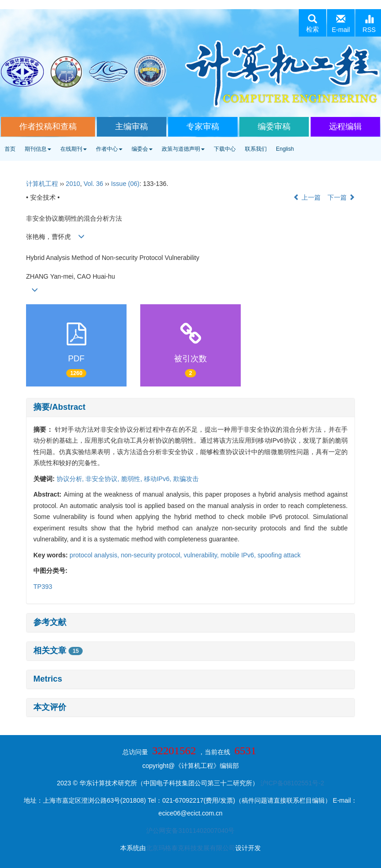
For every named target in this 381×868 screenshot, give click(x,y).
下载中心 (225, 149)
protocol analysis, (95, 555)
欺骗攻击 (186, 479)
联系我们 (256, 149)
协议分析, (71, 479)
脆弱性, (132, 479)
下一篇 (341, 197)
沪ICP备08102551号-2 (292, 783)
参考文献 (50, 622)
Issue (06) (125, 184)
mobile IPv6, (239, 555)
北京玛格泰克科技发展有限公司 (190, 848)
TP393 (43, 587)
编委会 (142, 149)
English (285, 149)
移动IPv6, (159, 479)
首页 (10, 149)
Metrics (48, 679)
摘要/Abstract (59, 407)
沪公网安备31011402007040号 (190, 831)
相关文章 (58, 651)
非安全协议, (103, 479)
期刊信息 (38, 149)
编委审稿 (274, 127)
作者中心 (109, 149)
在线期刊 (74, 149)
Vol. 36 (93, 184)
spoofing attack (279, 555)
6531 (245, 751)
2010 (73, 184)
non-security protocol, (152, 555)
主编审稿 (132, 127)
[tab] (190, 408)
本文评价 (50, 707)
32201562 (174, 751)
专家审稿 (203, 127)
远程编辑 (345, 127)
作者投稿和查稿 (48, 127)
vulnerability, (202, 555)
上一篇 (307, 197)
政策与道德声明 (183, 149)
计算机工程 (42, 184)
